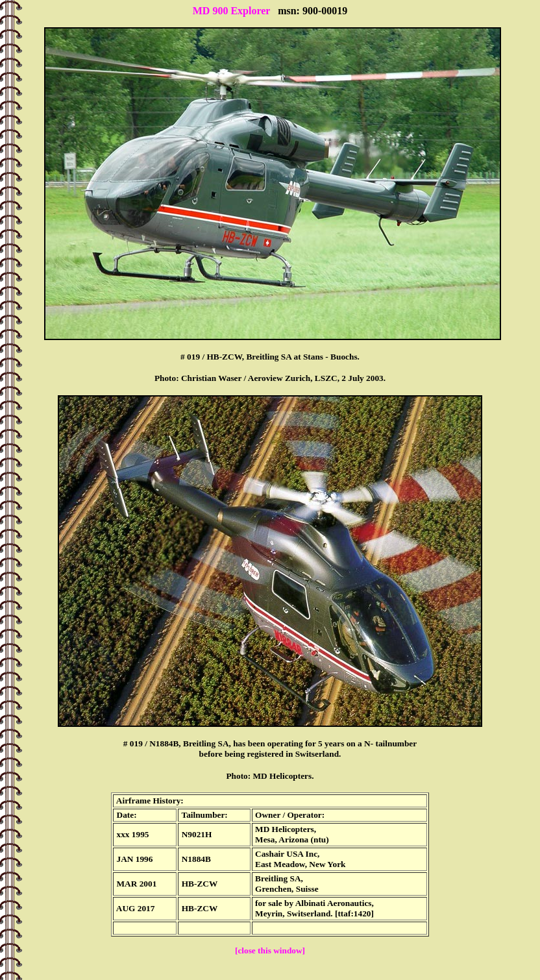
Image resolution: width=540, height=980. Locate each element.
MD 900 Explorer (231, 11)
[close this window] (270, 950)
